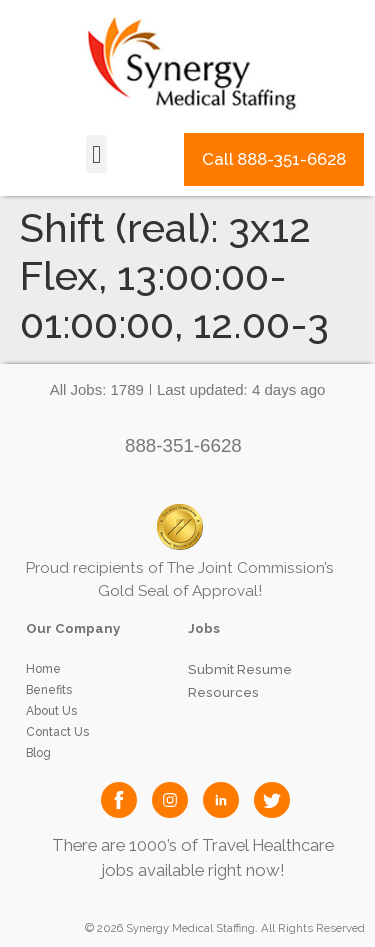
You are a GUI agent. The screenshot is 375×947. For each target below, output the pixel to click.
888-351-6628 (183, 445)
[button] (97, 154)
